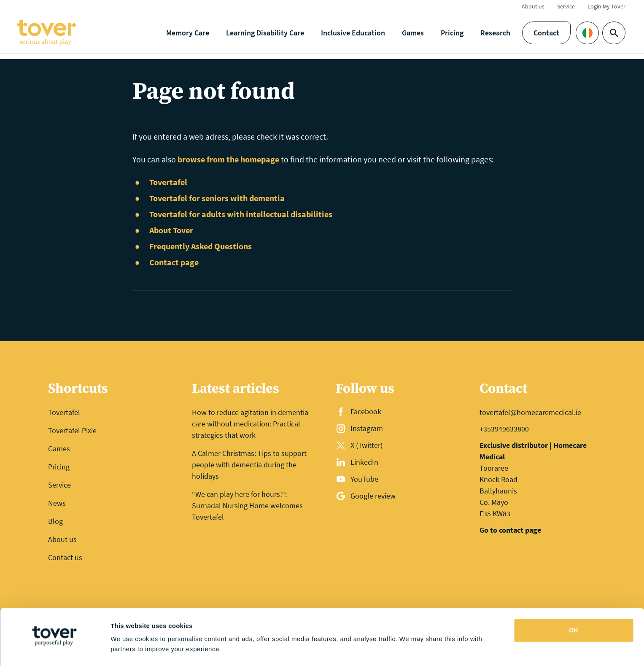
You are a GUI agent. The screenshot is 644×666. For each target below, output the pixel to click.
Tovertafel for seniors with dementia (217, 198)
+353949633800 (504, 429)
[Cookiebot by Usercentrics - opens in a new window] (55, 650)
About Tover (171, 230)
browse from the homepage (228, 159)
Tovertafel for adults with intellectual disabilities (241, 214)
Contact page (174, 262)
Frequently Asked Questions (201, 246)
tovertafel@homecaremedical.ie (530, 412)
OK (574, 608)
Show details (130, 649)
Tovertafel (168, 182)
